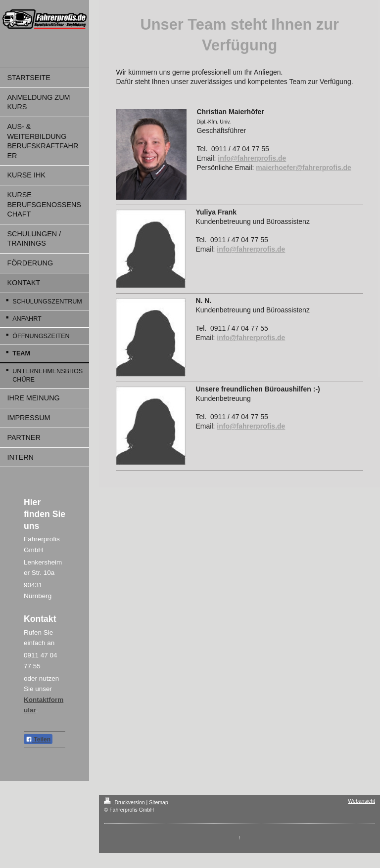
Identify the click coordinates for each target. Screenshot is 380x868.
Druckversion (125, 802)
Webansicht (361, 801)
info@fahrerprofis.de (252, 158)
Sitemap (159, 802)
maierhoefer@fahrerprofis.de (304, 168)
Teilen (38, 739)
